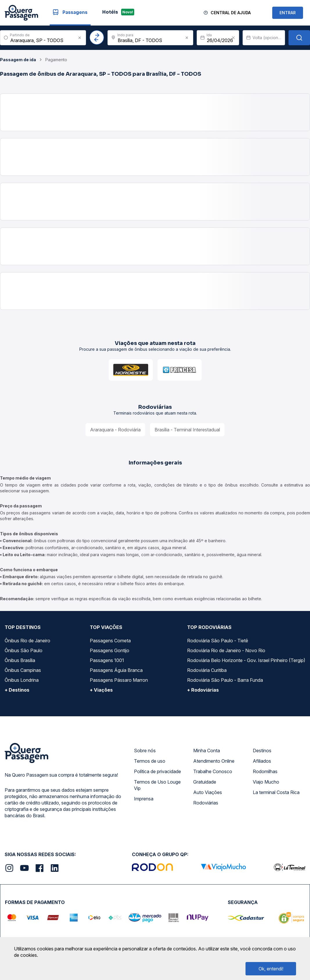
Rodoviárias (206, 803)
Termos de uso (150, 761)
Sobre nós (145, 751)
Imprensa (144, 799)
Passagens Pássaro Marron (119, 680)
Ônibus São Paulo (24, 650)
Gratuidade (205, 782)
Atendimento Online (214, 761)
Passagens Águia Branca (116, 670)
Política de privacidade (157, 771)
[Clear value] (233, 38)
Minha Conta (207, 751)
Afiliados (262, 761)
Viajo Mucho (266, 782)
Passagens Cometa (110, 641)
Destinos (262, 751)
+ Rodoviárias (203, 690)
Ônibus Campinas (23, 670)
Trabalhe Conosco (213, 771)
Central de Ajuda (231, 13)
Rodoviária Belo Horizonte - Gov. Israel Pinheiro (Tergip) (246, 660)
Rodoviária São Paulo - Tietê (218, 641)
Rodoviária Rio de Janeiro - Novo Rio (226, 650)
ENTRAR (288, 13)
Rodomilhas (265, 771)
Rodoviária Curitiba (207, 670)
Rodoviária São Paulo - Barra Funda (225, 680)
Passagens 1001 (107, 660)
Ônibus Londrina (22, 680)
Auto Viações (208, 792)
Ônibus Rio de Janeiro (27, 641)
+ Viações (101, 690)
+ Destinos (17, 690)
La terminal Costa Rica (276, 792)
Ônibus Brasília (20, 660)
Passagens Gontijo (110, 650)
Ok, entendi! (271, 969)
